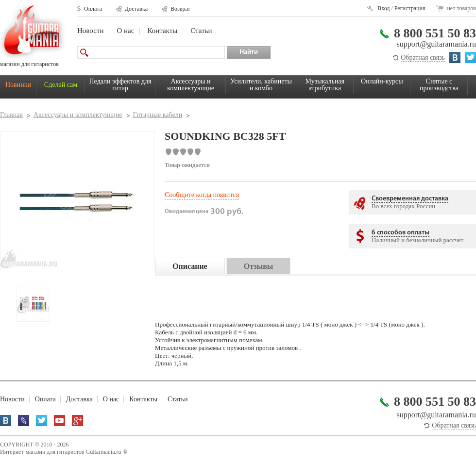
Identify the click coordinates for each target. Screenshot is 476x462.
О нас (125, 31)
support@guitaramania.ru (436, 44)
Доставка (136, 9)
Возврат (180, 9)
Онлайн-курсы (382, 81)
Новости (90, 31)
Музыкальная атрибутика (325, 85)
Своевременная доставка (410, 199)
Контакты (162, 31)
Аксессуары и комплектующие (191, 85)
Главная (11, 115)
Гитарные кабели (158, 115)
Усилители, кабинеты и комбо (261, 85)
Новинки (18, 85)
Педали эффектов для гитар (120, 85)
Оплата (93, 9)
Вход (383, 8)
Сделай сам (61, 85)
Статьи (201, 31)
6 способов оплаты (400, 233)
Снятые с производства (439, 85)
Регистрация (410, 8)
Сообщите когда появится (202, 195)
